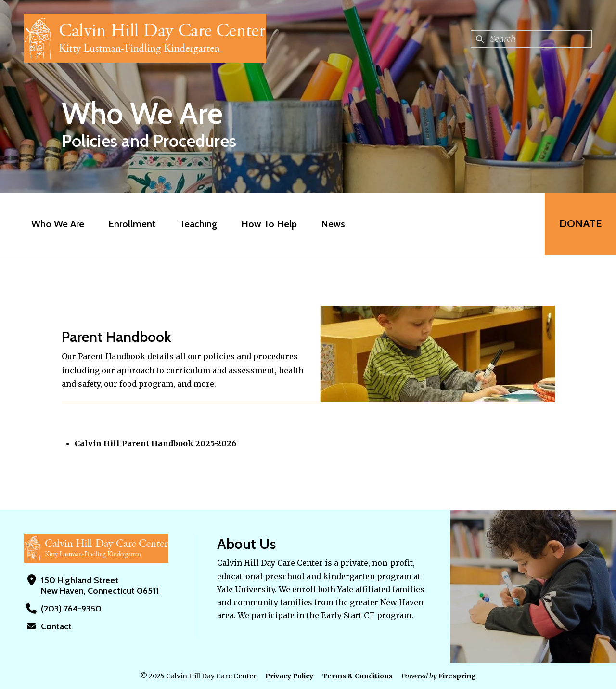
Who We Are (58, 224)
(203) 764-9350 (71, 609)
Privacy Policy (289, 676)
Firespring (457, 676)
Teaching (198, 224)
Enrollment (132, 224)
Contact (56, 626)
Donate (580, 224)
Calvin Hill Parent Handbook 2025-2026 (155, 443)
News (333, 224)
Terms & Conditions (358, 676)
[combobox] (531, 39)
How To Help (269, 224)
